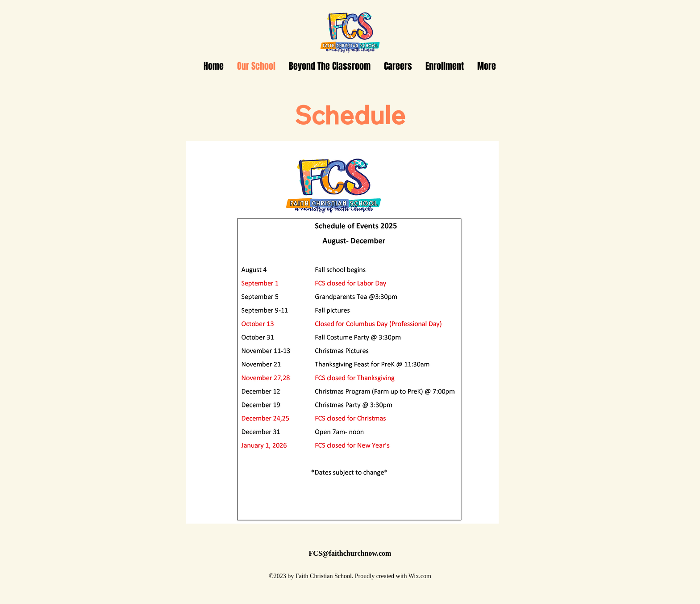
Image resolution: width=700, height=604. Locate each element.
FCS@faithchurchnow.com (350, 553)
